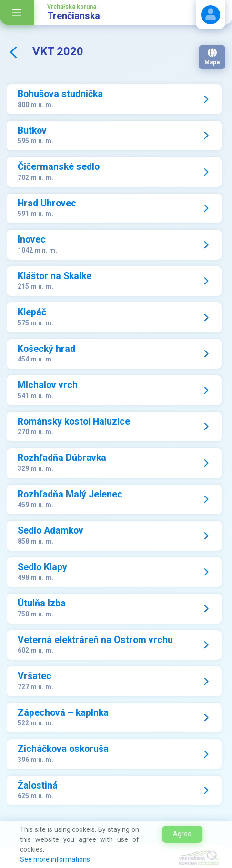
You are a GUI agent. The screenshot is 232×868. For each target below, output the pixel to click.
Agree (182, 834)
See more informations (55, 859)
